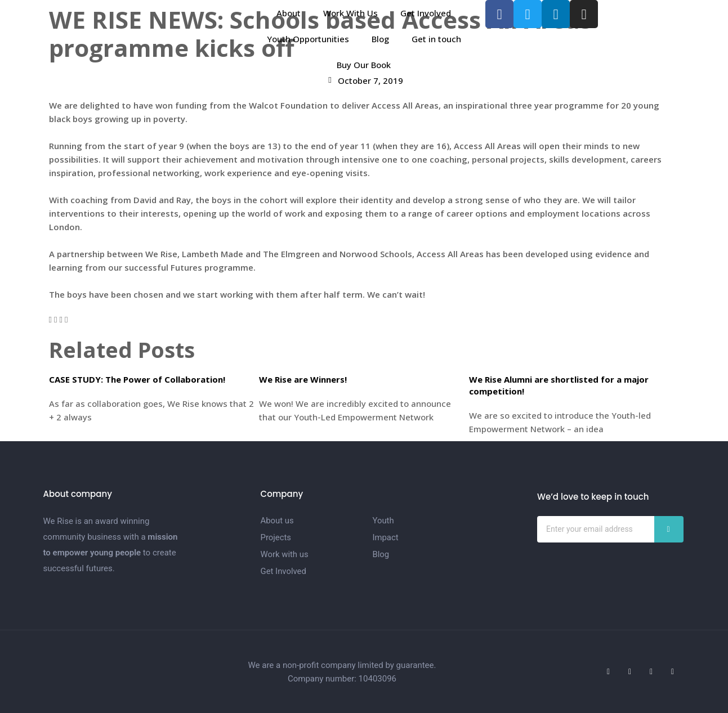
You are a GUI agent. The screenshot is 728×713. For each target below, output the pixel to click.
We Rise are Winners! (303, 379)
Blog (380, 39)
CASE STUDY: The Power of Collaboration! (137, 379)
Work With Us (350, 13)
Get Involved (426, 13)
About (289, 13)
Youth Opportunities (308, 39)
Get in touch (436, 39)
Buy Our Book (364, 65)
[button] (50, 319)
